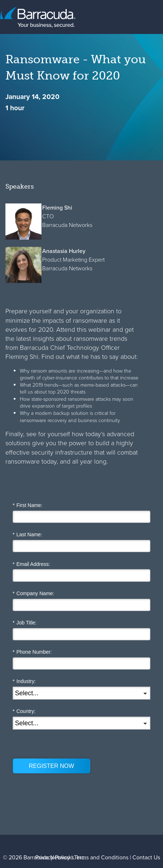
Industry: (24, 681)
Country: (24, 711)
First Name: (28, 505)
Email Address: (31, 564)
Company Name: (34, 594)
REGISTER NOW (51, 766)
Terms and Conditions (101, 857)
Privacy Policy (53, 857)
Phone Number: (32, 652)
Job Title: (25, 623)
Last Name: (27, 535)
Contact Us (146, 857)
